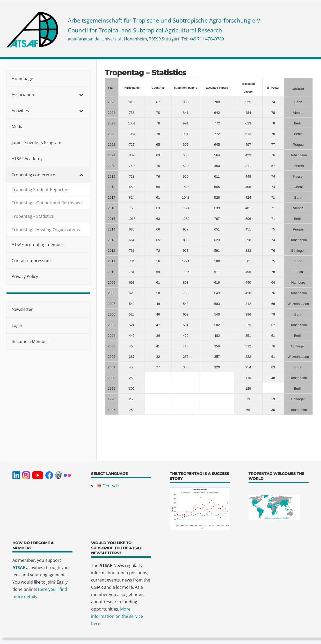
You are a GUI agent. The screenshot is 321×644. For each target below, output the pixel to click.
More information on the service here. (117, 616)
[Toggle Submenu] (81, 95)
